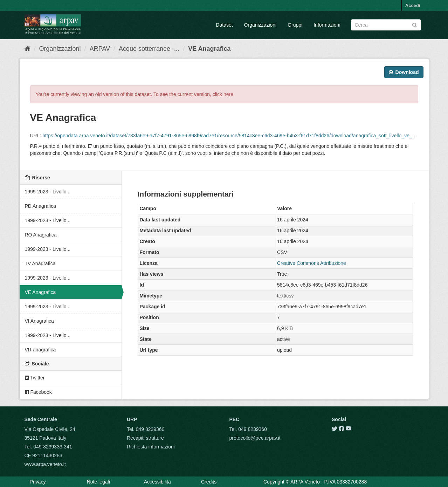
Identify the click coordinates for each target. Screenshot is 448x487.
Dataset (224, 25)
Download (404, 72)
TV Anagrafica (40, 263)
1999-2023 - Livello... (48, 192)
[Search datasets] (386, 25)
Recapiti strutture (145, 438)
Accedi (413, 5)
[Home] (27, 49)
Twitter (35, 378)
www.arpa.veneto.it (45, 464)
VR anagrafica (40, 350)
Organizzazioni (260, 25)
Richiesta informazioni (151, 447)
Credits (209, 482)
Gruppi (295, 25)
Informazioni (327, 25)
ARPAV (100, 49)
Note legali (98, 482)
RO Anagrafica (41, 235)
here (228, 94)
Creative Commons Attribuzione (312, 263)
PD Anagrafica (41, 206)
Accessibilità (157, 482)
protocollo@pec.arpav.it (255, 438)
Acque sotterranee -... (149, 49)
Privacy (38, 482)
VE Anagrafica (209, 49)
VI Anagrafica (39, 321)
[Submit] (415, 24)
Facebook (38, 392)
